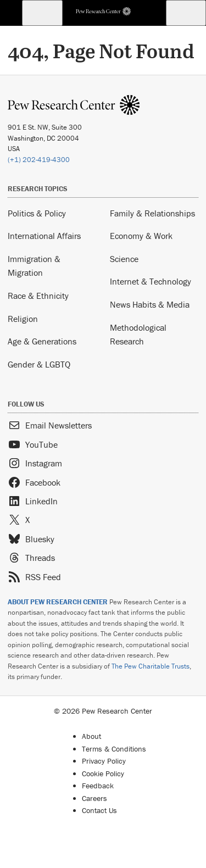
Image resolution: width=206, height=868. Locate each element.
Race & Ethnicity (38, 296)
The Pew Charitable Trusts (151, 666)
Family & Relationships (152, 213)
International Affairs (44, 236)
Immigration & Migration (34, 266)
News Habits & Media (150, 304)
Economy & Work (141, 236)
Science (124, 259)
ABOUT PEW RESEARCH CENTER (58, 602)
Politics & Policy (37, 213)
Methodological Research (138, 335)
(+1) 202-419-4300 (39, 160)
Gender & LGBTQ (39, 364)
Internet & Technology (151, 281)
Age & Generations (42, 341)
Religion (23, 319)
